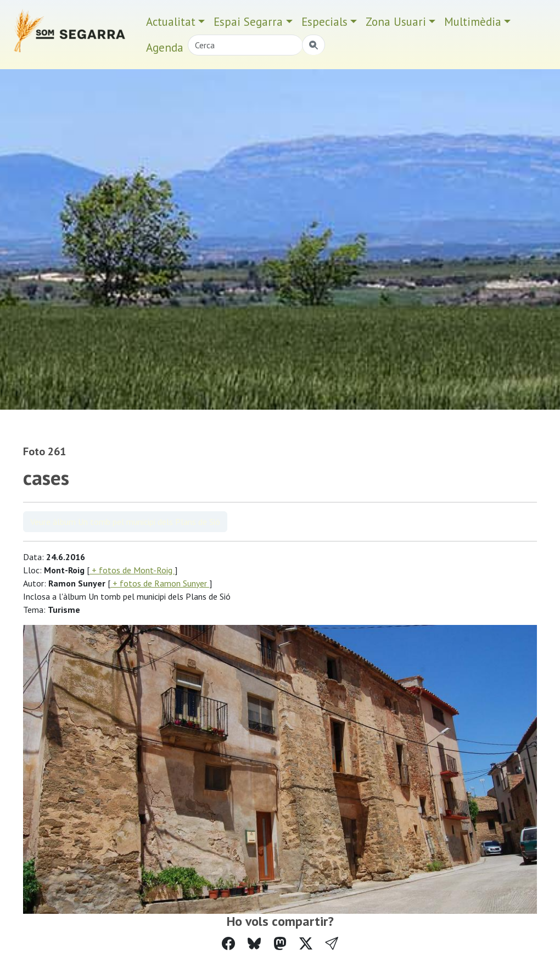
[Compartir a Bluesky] (254, 944)
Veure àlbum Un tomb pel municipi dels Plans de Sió (125, 522)
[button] (332, 944)
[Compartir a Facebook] (228, 944)
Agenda (165, 48)
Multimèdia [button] (473, 22)
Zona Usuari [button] (396, 22)
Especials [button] (324, 22)
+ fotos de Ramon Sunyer (160, 583)
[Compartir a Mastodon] (280, 944)
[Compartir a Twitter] (306, 944)
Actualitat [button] (171, 22)
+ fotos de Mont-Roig (132, 570)
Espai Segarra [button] (248, 22)
